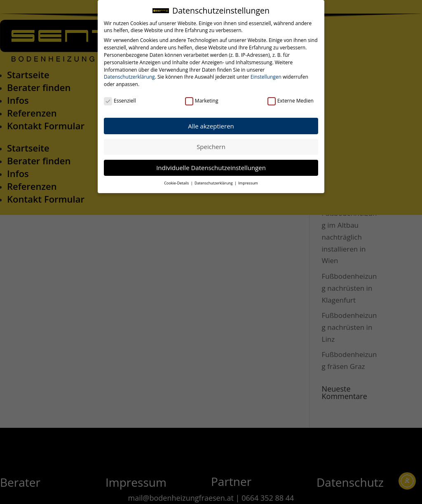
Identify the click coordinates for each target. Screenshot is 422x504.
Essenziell (120, 100)
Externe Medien (291, 100)
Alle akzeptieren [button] (211, 125)
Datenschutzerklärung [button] (214, 182)
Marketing (202, 100)
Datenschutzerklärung (129, 76)
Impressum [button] (248, 182)
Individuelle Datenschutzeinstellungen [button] (211, 167)
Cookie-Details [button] (177, 182)
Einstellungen (266, 76)
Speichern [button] (211, 146)
